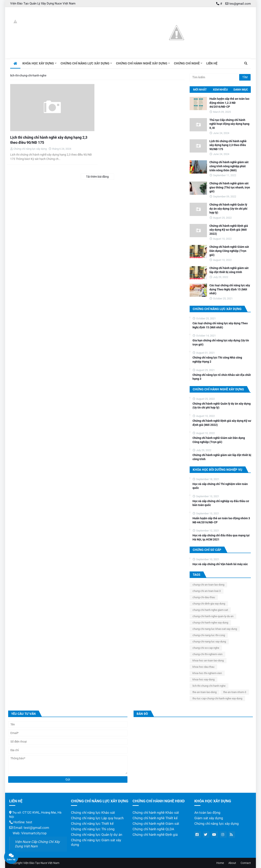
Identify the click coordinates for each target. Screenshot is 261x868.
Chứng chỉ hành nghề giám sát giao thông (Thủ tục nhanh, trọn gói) (230, 187)
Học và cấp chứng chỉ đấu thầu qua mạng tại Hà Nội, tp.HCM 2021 (221, 537)
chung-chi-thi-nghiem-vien (207, 654)
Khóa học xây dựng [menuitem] (38, 63)
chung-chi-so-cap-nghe (206, 648)
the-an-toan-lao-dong (205, 692)
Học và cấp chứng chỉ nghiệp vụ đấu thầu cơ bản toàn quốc (221, 503)
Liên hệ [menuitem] (212, 63)
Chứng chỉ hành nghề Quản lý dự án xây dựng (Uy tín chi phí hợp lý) (228, 209)
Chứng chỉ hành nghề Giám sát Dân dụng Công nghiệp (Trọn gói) (229, 251)
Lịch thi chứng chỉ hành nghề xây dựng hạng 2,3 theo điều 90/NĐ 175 (49, 140)
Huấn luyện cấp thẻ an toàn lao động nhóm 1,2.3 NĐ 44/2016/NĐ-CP (229, 103)
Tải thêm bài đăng (97, 177)
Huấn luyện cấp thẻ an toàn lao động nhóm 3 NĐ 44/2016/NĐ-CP (221, 520)
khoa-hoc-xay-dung (203, 679)
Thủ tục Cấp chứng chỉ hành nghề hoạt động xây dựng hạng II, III (229, 124)
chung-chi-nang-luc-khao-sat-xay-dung (215, 629)
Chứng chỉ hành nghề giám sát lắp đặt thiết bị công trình (229, 270)
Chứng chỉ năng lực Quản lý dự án (97, 835)
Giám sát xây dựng (209, 818)
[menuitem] (15, 63)
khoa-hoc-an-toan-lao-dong (208, 660)
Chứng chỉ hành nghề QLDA (153, 829)
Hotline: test (21, 822)
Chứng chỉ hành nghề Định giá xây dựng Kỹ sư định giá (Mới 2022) (229, 230)
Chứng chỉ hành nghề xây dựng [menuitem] (142, 63)
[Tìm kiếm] (215, 77)
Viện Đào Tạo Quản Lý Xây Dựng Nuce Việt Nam (43, 3)
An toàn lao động (207, 813)
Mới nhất (200, 90)
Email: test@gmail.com (29, 828)
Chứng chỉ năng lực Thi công (93, 829)
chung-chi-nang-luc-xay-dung (209, 642)
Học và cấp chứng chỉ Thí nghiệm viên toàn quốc (220, 486)
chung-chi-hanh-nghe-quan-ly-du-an (213, 616)
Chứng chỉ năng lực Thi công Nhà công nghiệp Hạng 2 (217, 360)
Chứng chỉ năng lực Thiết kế (92, 824)
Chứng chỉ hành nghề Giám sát (156, 824)
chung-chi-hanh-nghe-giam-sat (210, 610)
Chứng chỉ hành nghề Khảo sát (156, 813)
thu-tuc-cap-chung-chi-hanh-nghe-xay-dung (217, 698)
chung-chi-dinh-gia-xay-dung (209, 604)
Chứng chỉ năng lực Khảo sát (93, 813)
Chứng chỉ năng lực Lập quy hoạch (97, 818)
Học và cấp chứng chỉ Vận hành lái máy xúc (220, 564)
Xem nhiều (220, 90)
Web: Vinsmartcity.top (28, 833)
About (232, 863)
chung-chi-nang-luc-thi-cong (209, 635)
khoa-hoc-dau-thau (203, 667)
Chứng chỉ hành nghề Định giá (155, 835)
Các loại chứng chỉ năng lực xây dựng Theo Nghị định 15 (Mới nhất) (230, 289)
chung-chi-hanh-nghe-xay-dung (210, 623)
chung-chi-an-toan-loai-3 (207, 591)
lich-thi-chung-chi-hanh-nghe (209, 686)
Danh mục (241, 90)
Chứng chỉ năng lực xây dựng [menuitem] (85, 63)
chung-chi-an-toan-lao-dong (208, 585)
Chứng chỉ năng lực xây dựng (217, 824)
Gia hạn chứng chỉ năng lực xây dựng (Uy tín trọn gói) (221, 342)
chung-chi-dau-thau (204, 597)
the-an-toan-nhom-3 (235, 692)
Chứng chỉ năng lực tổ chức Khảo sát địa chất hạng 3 (222, 377)
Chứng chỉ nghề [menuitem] (187, 63)
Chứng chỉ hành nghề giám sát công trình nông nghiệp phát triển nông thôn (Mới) (229, 166)
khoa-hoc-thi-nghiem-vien (207, 673)
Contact (246, 863)
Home (220, 863)
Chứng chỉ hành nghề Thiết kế (155, 818)
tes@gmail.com (240, 4)
